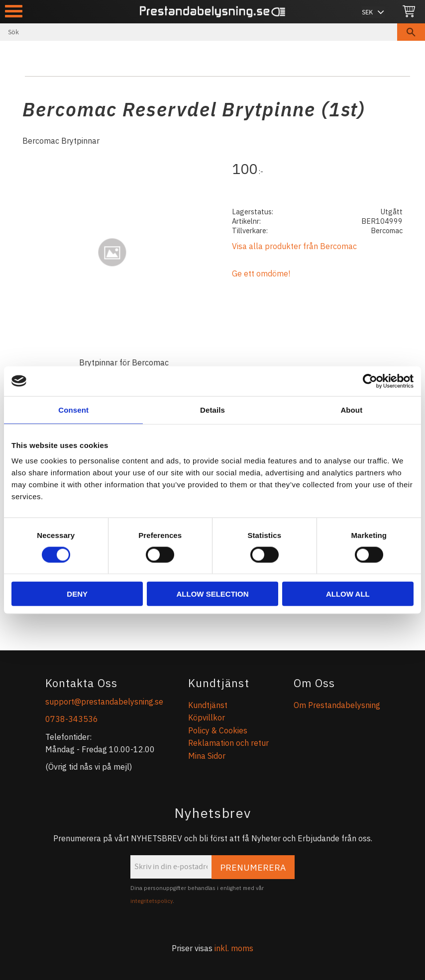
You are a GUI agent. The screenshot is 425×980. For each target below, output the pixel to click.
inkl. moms (234, 948)
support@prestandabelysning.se (104, 702)
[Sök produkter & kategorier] (199, 32)
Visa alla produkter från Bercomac (294, 246)
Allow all (348, 594)
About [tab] (351, 409)
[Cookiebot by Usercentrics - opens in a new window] (370, 381)
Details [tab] (212, 409)
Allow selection (213, 594)
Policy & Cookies (218, 730)
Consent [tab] (73, 409)
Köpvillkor (207, 717)
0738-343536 (72, 719)
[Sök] (411, 32)
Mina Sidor (207, 756)
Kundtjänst (208, 705)
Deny (77, 594)
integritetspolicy (152, 901)
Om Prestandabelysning (337, 705)
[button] (14, 11)
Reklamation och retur (228, 743)
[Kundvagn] (409, 12)
